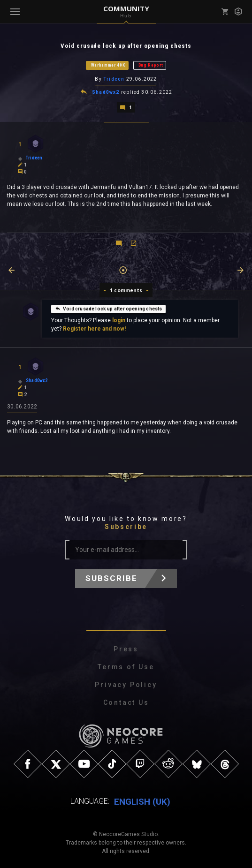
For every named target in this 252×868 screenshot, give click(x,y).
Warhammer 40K (108, 65)
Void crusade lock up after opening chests (108, 308)
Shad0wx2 (106, 92)
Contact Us (126, 702)
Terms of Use (126, 666)
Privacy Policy (126, 684)
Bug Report (151, 65)
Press (126, 648)
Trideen (114, 79)
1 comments (126, 289)
